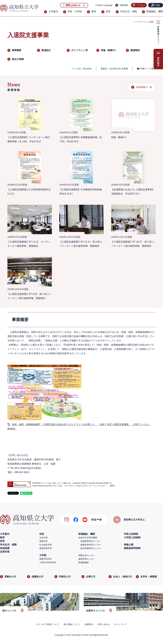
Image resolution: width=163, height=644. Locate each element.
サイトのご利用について (48, 624)
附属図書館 (84, 562)
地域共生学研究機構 (88, 538)
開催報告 (135, 50)
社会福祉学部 (45, 545)
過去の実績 (18, 59)
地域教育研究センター (91, 541)
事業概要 (17, 50)
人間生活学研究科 (48, 562)
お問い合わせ (104, 624)
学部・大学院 (75, 11)
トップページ (140, 22)
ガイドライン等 (79, 50)
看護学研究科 (45, 559)
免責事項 (89, 624)
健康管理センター (87, 559)
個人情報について (72, 624)
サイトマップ (120, 624)
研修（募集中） (109, 50)
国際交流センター (87, 555)
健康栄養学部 (45, 548)
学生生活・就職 (128, 11)
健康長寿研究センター (91, 545)
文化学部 (43, 538)
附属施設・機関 (155, 11)
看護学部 (43, 541)
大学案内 (53, 11)
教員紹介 (46, 50)
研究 (108, 11)
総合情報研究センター (91, 548)
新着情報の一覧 (144, 87)
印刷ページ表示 (148, 69)
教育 (94, 11)
